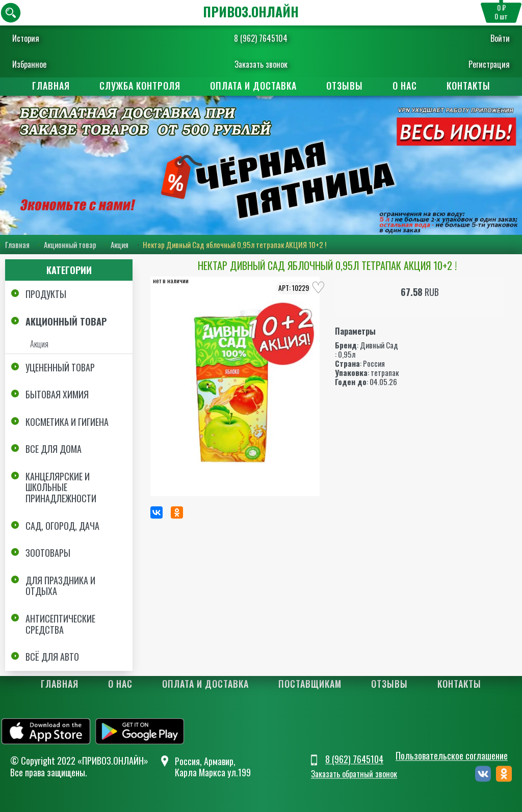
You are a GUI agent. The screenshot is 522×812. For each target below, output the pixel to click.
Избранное (29, 64)
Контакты (468, 86)
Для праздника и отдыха (60, 586)
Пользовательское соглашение (452, 756)
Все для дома (54, 449)
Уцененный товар (60, 367)
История (26, 38)
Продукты (46, 294)
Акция (120, 245)
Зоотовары (48, 553)
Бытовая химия (57, 394)
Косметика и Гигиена (67, 422)
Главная (51, 86)
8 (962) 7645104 (261, 38)
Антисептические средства (60, 624)
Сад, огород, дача (62, 526)
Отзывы (345, 86)
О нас (405, 86)
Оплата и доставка (253, 86)
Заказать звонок (261, 64)
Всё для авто (52, 657)
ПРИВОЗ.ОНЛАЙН (251, 11)
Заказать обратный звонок (354, 774)
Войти (500, 38)
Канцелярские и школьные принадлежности (61, 487)
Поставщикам (310, 684)
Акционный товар (70, 245)
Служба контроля (140, 86)
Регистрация (489, 64)
